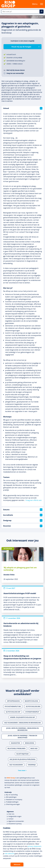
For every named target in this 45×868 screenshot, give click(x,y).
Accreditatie (23, 515)
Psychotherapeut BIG (13, 706)
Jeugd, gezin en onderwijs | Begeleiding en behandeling (22, 729)
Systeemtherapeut (32, 712)
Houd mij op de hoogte (21, 47)
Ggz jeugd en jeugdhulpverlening (22, 759)
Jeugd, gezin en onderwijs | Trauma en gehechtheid (22, 737)
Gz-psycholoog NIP (13, 712)
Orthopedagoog (13, 701)
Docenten (23, 526)
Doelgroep (23, 520)
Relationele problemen (16, 748)
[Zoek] (41, 12)
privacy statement (35, 846)
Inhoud (23, 108)
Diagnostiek (16, 743)
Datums (23, 510)
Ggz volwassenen (16, 765)
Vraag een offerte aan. (34, 500)
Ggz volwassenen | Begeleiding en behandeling (22, 723)
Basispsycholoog (31, 701)
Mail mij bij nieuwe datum (16, 70)
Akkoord (17, 864)
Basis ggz (34, 748)
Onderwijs (32, 765)
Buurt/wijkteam (23, 754)
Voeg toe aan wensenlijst (15, 73)
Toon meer (22, 770)
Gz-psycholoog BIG (33, 706)
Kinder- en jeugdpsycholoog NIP (23, 717)
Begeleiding (30, 743)
